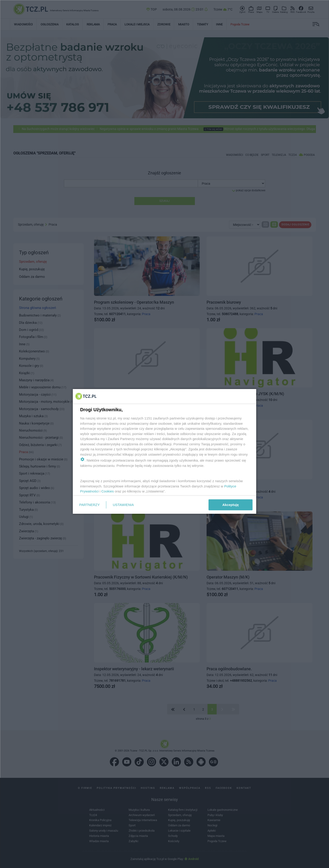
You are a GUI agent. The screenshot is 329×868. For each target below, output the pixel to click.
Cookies (108, 491)
